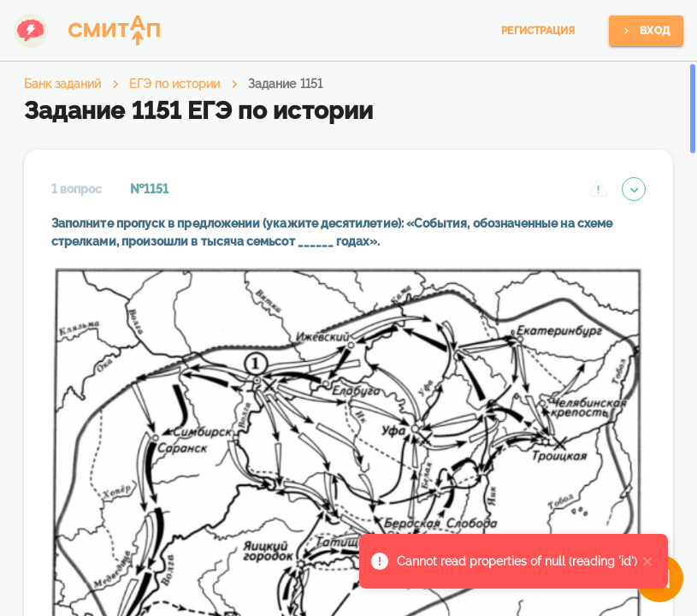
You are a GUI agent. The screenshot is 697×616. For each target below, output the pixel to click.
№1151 (149, 189)
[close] (648, 561)
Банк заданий (62, 84)
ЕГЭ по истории (174, 84)
